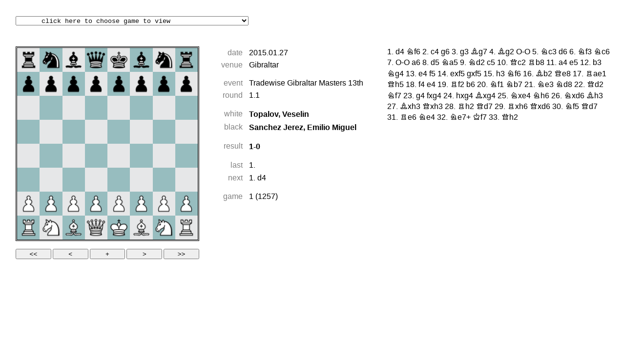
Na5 (450, 63)
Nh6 (541, 96)
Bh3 (595, 96)
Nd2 (477, 63)
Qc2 (518, 63)
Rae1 (596, 74)
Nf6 (413, 52)
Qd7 (484, 107)
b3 (597, 63)
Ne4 (427, 118)
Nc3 (549, 52)
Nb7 (514, 85)
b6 (471, 85)
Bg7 (479, 52)
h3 (500, 74)
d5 (435, 63)
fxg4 (434, 96)
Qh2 (510, 118)
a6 (416, 63)
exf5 (457, 74)
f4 (422, 85)
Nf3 (585, 52)
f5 (432, 74)
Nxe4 (520, 96)
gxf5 (474, 74)
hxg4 (465, 96)
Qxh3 (433, 107)
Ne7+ (460, 118)
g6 (445, 52)
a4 (563, 63)
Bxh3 (410, 107)
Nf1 (497, 85)
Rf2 (457, 85)
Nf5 (572, 107)
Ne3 (545, 85)
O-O (523, 52)
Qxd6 (540, 107)
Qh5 (395, 85)
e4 (423, 74)
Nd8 (564, 85)
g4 (420, 96)
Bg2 (506, 52)
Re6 (408, 118)
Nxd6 (574, 96)
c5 (491, 63)
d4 (262, 178)
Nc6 (602, 52)
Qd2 (595, 85)
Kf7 (480, 118)
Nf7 (394, 96)
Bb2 (544, 74)
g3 (464, 52)
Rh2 (466, 107)
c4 (435, 52)
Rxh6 (518, 107)
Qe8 (562, 74)
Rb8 (536, 63)
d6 (563, 52)
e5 (574, 63)
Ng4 (395, 74)
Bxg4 (485, 96)
